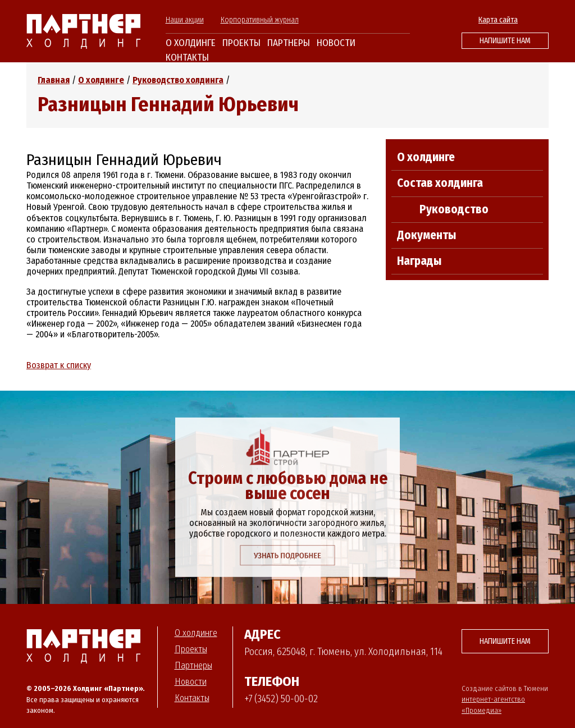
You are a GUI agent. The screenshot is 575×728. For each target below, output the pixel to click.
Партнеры (289, 43)
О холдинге (191, 43)
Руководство (454, 209)
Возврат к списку (59, 365)
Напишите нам (505, 41)
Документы (426, 235)
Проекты (241, 43)
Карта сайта (498, 20)
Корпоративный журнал (260, 20)
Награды (419, 261)
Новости (336, 43)
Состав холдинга (440, 183)
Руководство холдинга (178, 80)
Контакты (187, 58)
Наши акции (185, 20)
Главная (54, 80)
